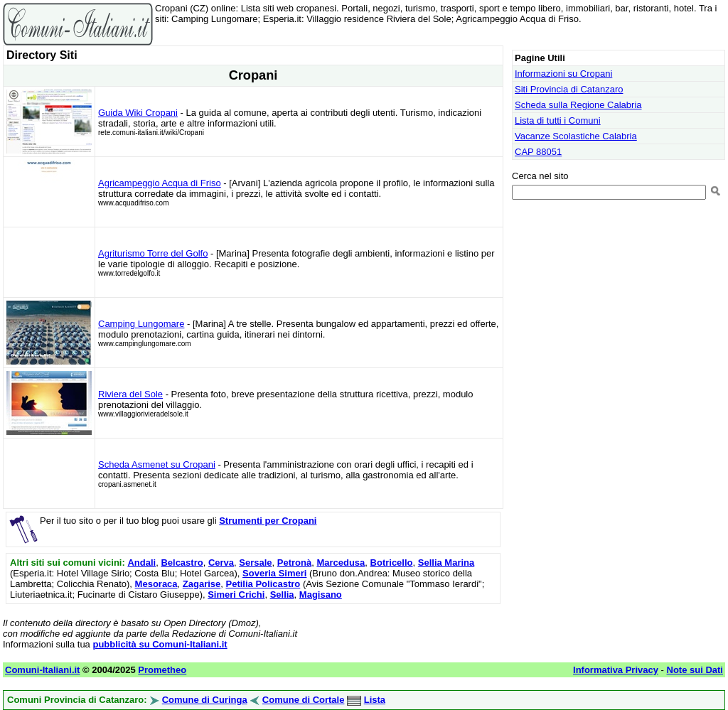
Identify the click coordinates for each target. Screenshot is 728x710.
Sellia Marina (446, 563)
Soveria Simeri (274, 573)
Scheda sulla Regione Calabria (578, 105)
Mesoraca (156, 584)
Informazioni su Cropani (563, 74)
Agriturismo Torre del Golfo (153, 253)
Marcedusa (341, 563)
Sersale (255, 563)
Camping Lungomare (141, 324)
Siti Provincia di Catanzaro (569, 89)
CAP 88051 (538, 152)
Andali (141, 563)
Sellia (282, 595)
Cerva (221, 563)
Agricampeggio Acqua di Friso (160, 183)
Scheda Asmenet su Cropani (157, 464)
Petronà (294, 563)
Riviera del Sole (130, 394)
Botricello (392, 563)
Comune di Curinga (205, 700)
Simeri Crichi (236, 595)
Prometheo (162, 670)
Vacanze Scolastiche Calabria (576, 136)
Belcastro (182, 563)
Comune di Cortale (304, 700)
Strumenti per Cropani (268, 521)
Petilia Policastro (263, 584)
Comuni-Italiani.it (42, 670)
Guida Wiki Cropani (138, 113)
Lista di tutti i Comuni (558, 120)
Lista (375, 700)
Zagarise (202, 584)
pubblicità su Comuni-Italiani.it (160, 644)
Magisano (321, 595)
